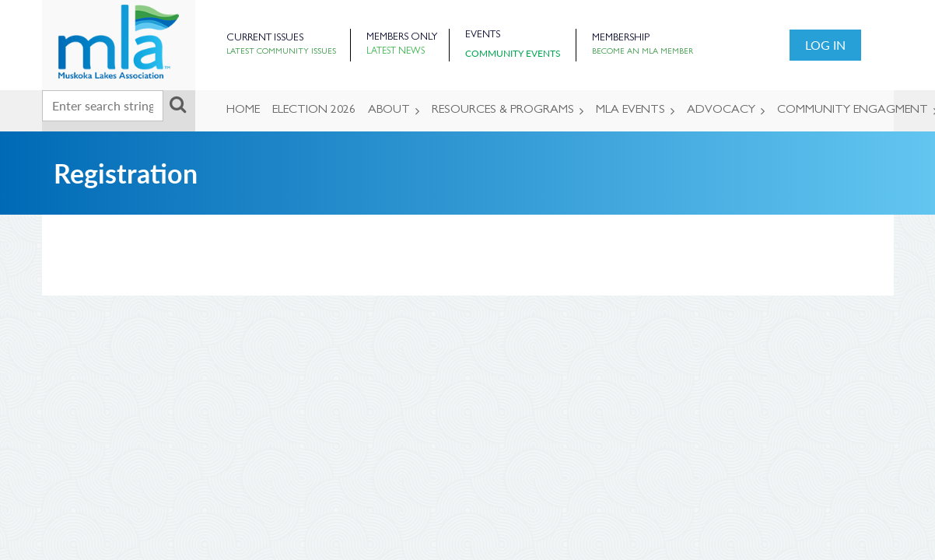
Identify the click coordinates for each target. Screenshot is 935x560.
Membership (621, 38)
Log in (825, 45)
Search (178, 104)
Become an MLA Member (643, 52)
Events (483, 35)
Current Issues (265, 38)
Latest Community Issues (281, 52)
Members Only (402, 38)
